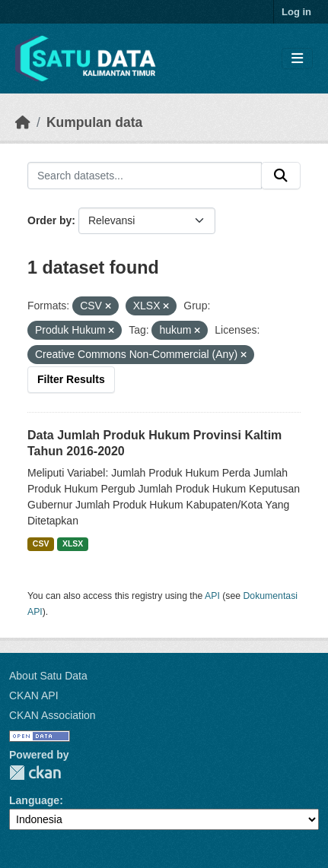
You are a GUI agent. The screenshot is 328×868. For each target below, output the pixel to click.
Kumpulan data (94, 122)
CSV (41, 543)
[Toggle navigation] (297, 59)
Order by (49, 220)
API (212, 596)
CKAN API (34, 695)
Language (34, 800)
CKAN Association (53, 715)
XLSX (73, 543)
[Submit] (281, 176)
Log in (296, 12)
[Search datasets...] (145, 176)
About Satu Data (48, 676)
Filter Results (71, 379)
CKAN (35, 773)
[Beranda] (23, 122)
